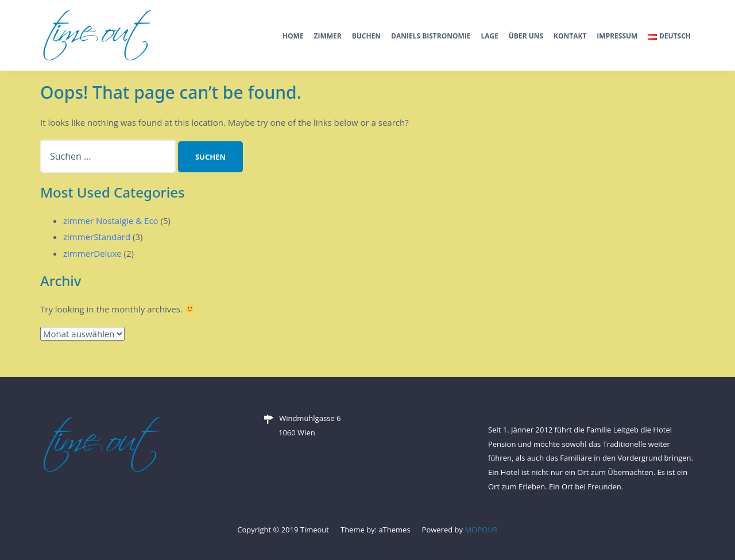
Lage (489, 36)
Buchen (366, 36)
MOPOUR (481, 530)
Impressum (617, 36)
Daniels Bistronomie (431, 36)
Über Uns (526, 36)
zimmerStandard (97, 237)
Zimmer (328, 36)
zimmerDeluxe (92, 253)
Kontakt (570, 36)
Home (293, 36)
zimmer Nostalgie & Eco (111, 221)
